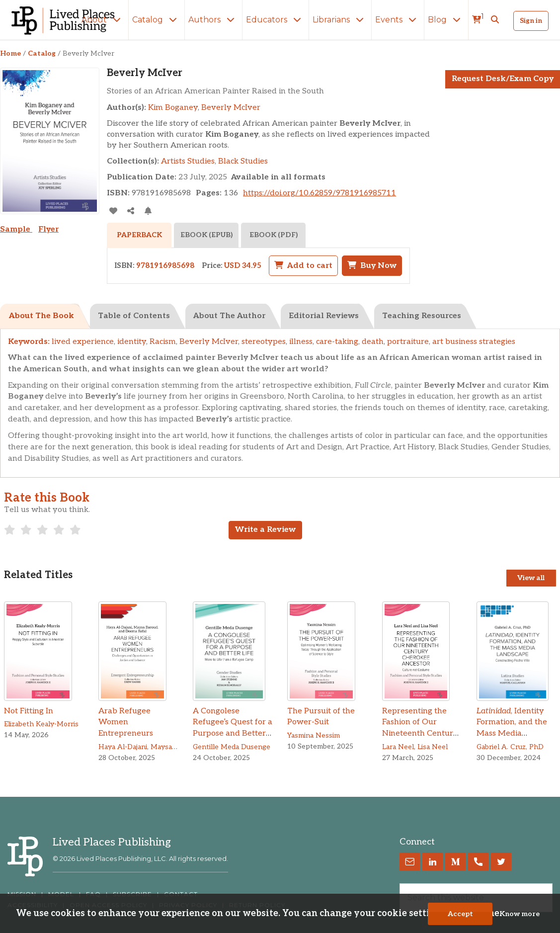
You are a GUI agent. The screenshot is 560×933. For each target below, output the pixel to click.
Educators (276, 20)
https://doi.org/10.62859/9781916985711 (320, 193)
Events (398, 20)
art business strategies (474, 342)
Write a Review (265, 530)
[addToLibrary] (113, 211)
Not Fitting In (29, 711)
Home (10, 53)
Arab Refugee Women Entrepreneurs (126, 722)
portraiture (408, 342)
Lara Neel (398, 747)
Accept (460, 914)
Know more (520, 914)
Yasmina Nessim (314, 735)
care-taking (337, 342)
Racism (163, 342)
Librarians (340, 20)
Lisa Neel (433, 747)
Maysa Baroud (174, 747)
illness (301, 342)
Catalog (157, 20)
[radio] (10, 530)
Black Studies (243, 161)
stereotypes (264, 342)
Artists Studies (188, 161)
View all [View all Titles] (531, 578)
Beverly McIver (231, 108)
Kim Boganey (173, 108)
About (103, 20)
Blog (446, 20)
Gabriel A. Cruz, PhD (510, 747)
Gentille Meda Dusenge (232, 747)
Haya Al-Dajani (123, 747)
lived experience (83, 342)
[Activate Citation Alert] (148, 211)
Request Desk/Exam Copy (503, 79)
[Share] (130, 211)
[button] (495, 20)
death (373, 342)
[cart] (478, 20)
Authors (213, 20)
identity (132, 342)
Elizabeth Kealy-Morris (41, 724)
